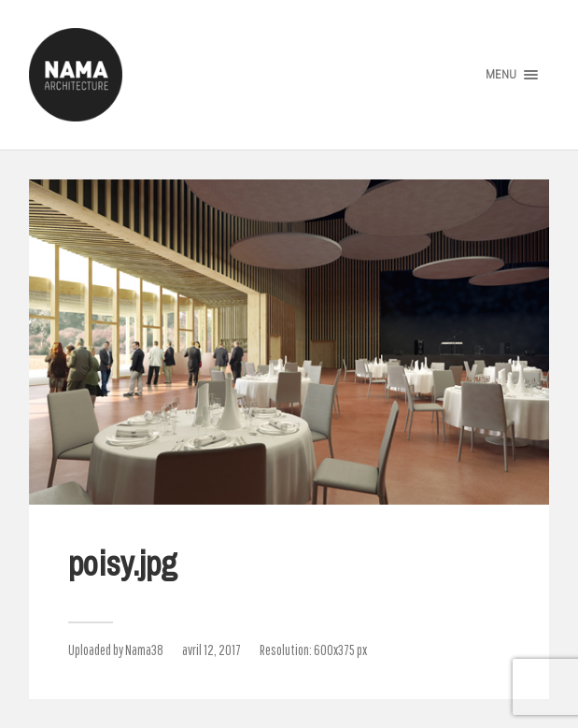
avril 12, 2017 (211, 649)
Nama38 (144, 649)
